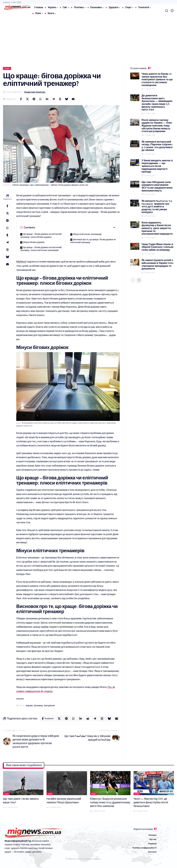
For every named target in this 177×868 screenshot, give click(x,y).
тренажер (38, 706)
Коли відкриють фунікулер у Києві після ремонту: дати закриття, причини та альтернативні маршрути (157, 228)
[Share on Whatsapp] (40, 99)
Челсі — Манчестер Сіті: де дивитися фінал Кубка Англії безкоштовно (151, 802)
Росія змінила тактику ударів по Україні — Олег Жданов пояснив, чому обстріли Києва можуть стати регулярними (157, 126)
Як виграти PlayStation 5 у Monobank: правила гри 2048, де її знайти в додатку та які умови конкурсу (157, 207)
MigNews (21, 262)
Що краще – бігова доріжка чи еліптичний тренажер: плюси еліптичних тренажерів (41, 249)
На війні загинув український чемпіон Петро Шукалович (64, 801)
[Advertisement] (88, 40)
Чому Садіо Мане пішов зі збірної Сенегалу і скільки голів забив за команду (158, 247)
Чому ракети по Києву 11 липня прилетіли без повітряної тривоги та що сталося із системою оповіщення (157, 80)
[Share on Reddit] (88, 719)
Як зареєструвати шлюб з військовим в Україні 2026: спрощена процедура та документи (158, 264)
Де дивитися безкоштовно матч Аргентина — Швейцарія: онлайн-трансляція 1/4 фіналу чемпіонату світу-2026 (157, 103)
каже (85, 294)
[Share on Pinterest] (34, 99)
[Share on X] (27, 99)
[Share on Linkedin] (47, 99)
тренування (49, 706)
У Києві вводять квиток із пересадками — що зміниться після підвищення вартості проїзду (157, 166)
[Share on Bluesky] (67, 99)
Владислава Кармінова (35, 92)
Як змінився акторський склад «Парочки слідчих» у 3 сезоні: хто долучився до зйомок (157, 146)
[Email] (73, 99)
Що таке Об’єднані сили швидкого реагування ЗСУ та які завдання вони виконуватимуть (157, 186)
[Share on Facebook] (21, 99)
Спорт (7, 68)
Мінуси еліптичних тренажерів (87, 234)
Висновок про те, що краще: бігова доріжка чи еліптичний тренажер (93, 241)
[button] (167, 11)
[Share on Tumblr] (7, 235)
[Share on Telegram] (53, 99)
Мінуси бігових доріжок (34, 242)
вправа (29, 706)
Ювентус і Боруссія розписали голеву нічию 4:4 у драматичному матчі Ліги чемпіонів (110, 802)
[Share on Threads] (60, 99)
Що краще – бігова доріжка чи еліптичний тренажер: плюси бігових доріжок (41, 236)
